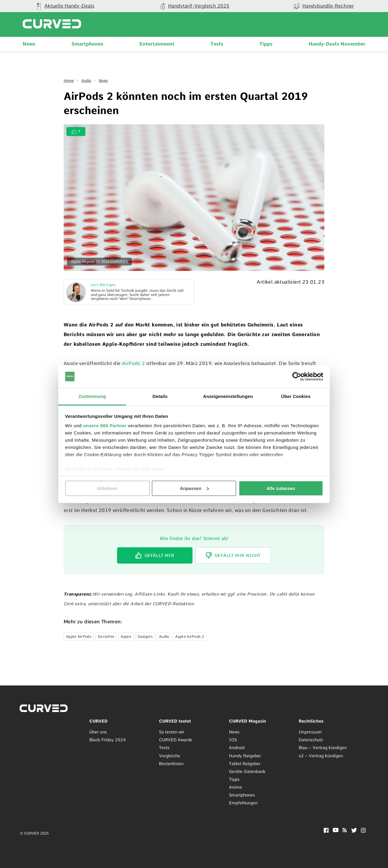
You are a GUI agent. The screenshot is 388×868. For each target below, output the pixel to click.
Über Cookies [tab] (296, 396)
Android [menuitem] (237, 748)
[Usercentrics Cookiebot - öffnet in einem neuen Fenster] (297, 377)
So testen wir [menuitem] (172, 732)
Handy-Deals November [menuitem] (337, 44)
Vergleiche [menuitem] (170, 756)
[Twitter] (354, 831)
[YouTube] (336, 830)
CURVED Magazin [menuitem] (248, 721)
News (103, 81)
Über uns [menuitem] (98, 732)
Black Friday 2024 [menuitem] (108, 740)
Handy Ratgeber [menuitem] (245, 756)
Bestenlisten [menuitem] (171, 764)
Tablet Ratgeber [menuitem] (245, 764)
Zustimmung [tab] (92, 396)
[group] (194, 6)
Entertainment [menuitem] (157, 44)
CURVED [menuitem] (99, 721)
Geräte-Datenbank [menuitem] (247, 771)
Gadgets (145, 637)
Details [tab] (160, 396)
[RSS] (345, 831)
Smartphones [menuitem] (87, 44)
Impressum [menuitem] (310, 732)
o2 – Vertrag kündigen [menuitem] (321, 756)
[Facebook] (326, 831)
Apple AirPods (79, 637)
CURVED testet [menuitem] (175, 721)
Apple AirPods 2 (190, 637)
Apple (126, 637)
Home (69, 81)
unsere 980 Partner (105, 426)
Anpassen (194, 488)
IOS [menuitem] (233, 740)
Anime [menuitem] (235, 787)
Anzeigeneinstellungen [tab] (228, 396)
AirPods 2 (134, 363)
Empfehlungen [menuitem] (243, 803)
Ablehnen (107, 488)
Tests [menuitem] (217, 44)
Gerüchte (106, 637)
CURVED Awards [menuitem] (176, 740)
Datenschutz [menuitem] (311, 740)
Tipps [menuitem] (266, 44)
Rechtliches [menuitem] (311, 721)
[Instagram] (363, 831)
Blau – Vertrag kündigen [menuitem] (323, 748)
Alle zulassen (281, 488)
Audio (86, 81)
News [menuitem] (29, 44)
